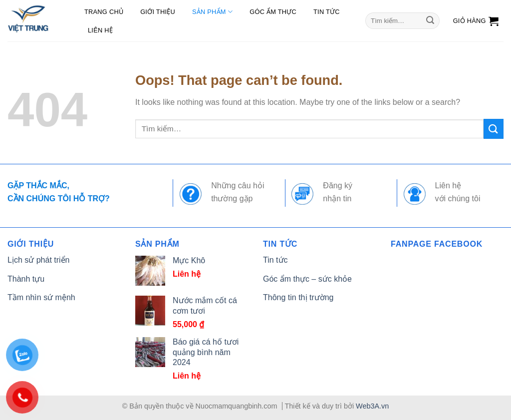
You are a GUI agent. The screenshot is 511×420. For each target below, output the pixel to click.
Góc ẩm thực (273, 12)
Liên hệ (100, 30)
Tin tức (327, 12)
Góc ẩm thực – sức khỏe (307, 279)
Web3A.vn (372, 406)
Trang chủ (104, 12)
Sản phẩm (212, 12)
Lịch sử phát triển (39, 260)
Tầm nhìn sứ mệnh (41, 297)
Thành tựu (26, 279)
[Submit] (430, 21)
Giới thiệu (158, 12)
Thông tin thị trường (298, 297)
